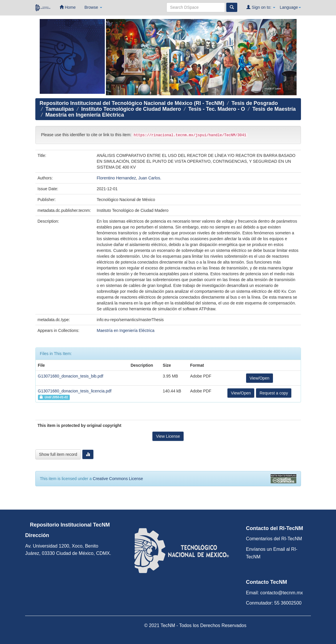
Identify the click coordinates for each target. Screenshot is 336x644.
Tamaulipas (60, 109)
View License (168, 436)
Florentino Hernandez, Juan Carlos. (129, 178)
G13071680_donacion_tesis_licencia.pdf (75, 391)
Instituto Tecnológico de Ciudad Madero (131, 109)
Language (290, 7)
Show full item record (58, 454)
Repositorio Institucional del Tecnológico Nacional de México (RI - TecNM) (132, 103)
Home (68, 7)
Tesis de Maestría (274, 109)
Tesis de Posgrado (255, 103)
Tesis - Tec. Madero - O (217, 109)
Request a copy (274, 393)
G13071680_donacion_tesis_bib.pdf (71, 376)
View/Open (260, 378)
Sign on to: (261, 7)
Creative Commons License (118, 479)
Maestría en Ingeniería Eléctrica (85, 115)
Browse (93, 7)
